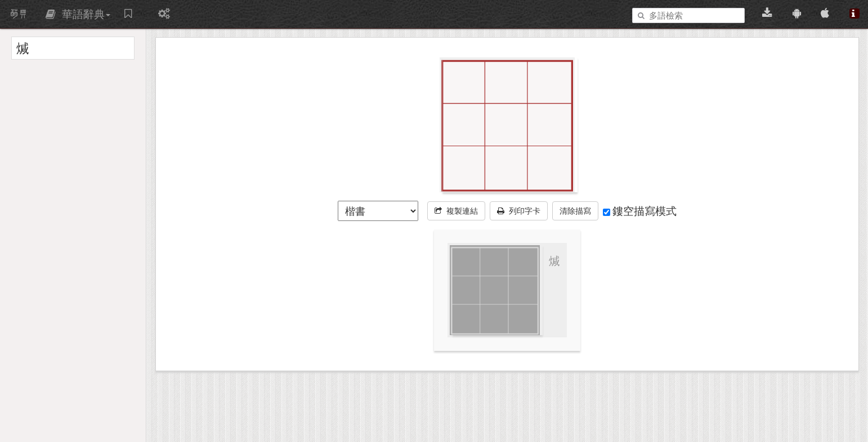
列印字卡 (519, 211)
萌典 (19, 14)
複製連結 (456, 211)
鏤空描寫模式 (640, 211)
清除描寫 (575, 211)
